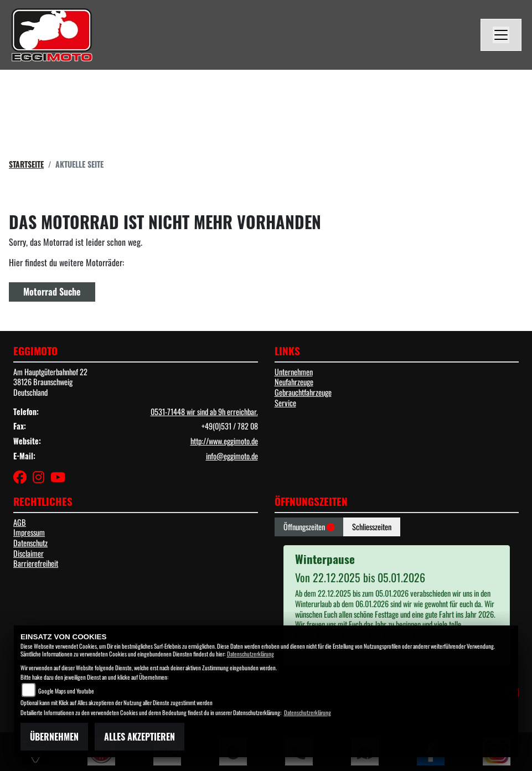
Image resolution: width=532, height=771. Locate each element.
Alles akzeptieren (140, 737)
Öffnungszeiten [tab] (309, 527)
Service (285, 403)
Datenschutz (30, 543)
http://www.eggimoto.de (224, 441)
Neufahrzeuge (294, 382)
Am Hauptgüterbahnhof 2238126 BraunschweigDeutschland (50, 382)
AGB (20, 522)
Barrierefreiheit (36, 563)
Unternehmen (294, 372)
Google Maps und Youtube (66, 691)
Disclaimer (29, 553)
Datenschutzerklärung (250, 654)
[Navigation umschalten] (501, 35)
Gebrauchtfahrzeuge (303, 392)
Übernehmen (54, 737)
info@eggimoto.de (232, 456)
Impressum (29, 532)
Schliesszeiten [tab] (372, 527)
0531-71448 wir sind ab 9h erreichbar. (204, 412)
